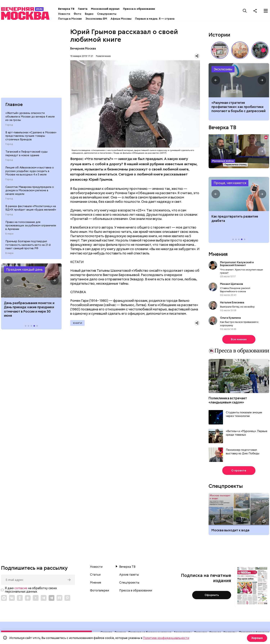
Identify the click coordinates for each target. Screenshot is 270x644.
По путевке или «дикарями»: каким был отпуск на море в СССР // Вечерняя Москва (260, 51)
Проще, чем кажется (230, 184)
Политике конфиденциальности (166, 638)
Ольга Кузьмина (231, 319)
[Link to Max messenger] (4, 599)
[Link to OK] (20, 599)
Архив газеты (129, 576)
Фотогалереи (100, 592)
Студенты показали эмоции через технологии (244, 415)
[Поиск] (245, 11)
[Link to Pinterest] (67, 599)
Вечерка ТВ (70, 9)
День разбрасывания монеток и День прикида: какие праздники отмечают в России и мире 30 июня (29, 311)
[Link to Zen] (28, 599)
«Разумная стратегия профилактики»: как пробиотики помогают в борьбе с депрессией (238, 108)
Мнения (218, 255)
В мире (9, 235)
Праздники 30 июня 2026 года (31, 282)
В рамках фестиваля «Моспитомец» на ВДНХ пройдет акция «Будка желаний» (31, 209)
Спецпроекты (111, 14)
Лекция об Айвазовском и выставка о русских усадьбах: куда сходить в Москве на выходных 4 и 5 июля (30, 173)
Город (9, 126)
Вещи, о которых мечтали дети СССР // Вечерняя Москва (220, 51)
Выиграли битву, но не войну (237, 308)
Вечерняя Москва (83, 50)
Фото (82, 14)
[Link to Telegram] (44, 599)
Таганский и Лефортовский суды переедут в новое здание (26, 155)
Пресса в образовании (143, 9)
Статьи (95, 576)
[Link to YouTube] (36, 599)
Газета (87, 9)
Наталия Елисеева (232, 304)
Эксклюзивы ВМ (100, 19)
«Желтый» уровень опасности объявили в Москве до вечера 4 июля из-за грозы (30, 118)
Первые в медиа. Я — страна (159, 19)
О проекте (239, 472)
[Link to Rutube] (59, 599)
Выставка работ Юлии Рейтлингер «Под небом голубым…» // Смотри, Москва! (240, 51)
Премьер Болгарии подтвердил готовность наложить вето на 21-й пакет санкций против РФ (28, 246)
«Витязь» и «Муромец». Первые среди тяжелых (247, 434)
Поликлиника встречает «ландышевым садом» (228, 401)
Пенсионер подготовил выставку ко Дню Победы (243, 453)
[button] (8, 282)
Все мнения (239, 340)
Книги (78, 324)
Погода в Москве (74, 19)
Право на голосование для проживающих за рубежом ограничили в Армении (31, 227)
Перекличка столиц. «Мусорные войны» (239, 152)
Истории (219, 36)
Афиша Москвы (125, 19)
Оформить (212, 596)
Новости (68, 14)
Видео (93, 14)
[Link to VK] (12, 599)
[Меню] (266, 11)
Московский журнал (109, 9)
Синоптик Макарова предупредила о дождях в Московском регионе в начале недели (30, 192)
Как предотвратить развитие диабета (239, 195)
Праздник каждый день (24, 271)
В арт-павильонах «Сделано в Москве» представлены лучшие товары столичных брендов (31, 137)
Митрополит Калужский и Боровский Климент (237, 265)
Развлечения (103, 57)
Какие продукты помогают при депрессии (239, 81)
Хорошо (257, 638)
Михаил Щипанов (232, 285)
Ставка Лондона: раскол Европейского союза (235, 291)
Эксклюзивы (223, 70)
